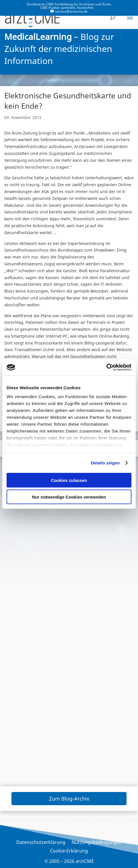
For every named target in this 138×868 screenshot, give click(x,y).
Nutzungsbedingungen (97, 843)
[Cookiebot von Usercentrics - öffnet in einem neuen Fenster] (106, 367)
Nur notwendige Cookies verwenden (69, 497)
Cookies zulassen (69, 480)
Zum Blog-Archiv (69, 799)
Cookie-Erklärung (69, 851)
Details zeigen (105, 463)
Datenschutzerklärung (41, 843)
